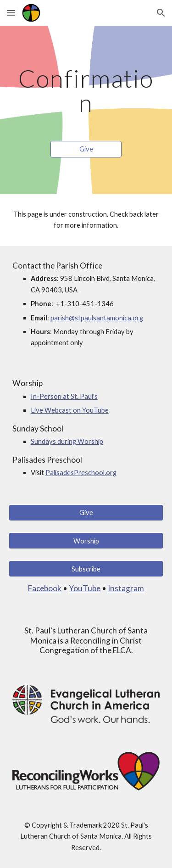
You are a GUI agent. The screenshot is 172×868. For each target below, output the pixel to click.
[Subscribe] (86, 569)
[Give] (86, 149)
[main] (86, 91)
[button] (11, 13)
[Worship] (86, 541)
